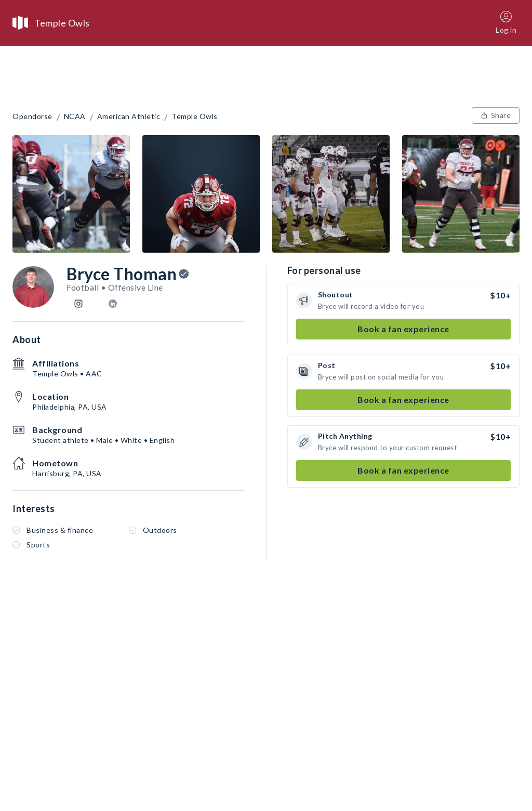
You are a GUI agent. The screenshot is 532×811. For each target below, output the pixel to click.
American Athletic (129, 116)
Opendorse (32, 116)
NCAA (75, 116)
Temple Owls (195, 116)
